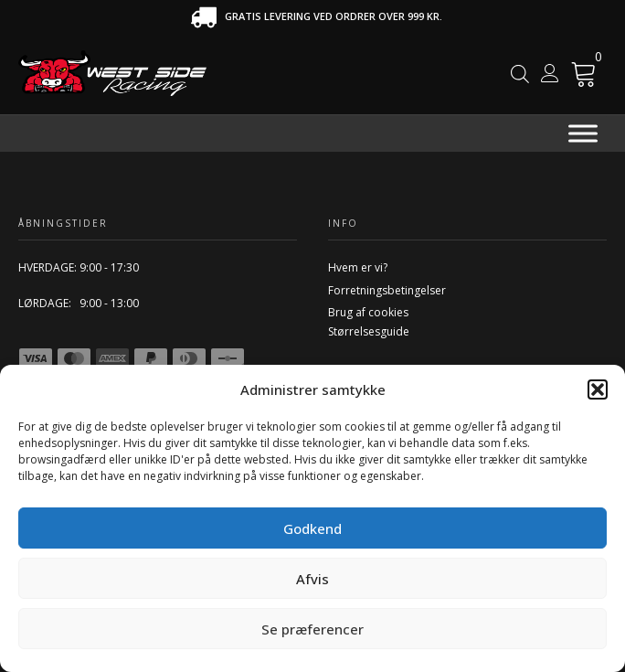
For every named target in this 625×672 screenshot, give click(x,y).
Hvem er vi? (358, 267)
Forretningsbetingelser (387, 290)
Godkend (312, 528)
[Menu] (583, 134)
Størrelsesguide (369, 331)
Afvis (312, 579)
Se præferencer (312, 629)
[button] (598, 389)
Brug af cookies (368, 312)
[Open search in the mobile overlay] (520, 74)
